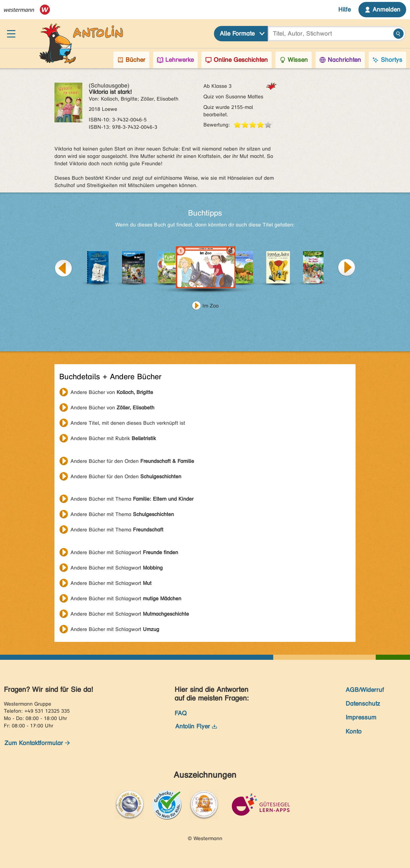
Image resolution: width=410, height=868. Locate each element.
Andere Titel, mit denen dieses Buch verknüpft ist (128, 423)
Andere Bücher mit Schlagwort (124, 552)
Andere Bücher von (112, 392)
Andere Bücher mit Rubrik (113, 438)
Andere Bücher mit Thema (132, 499)
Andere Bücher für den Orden (132, 461)
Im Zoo (211, 306)
